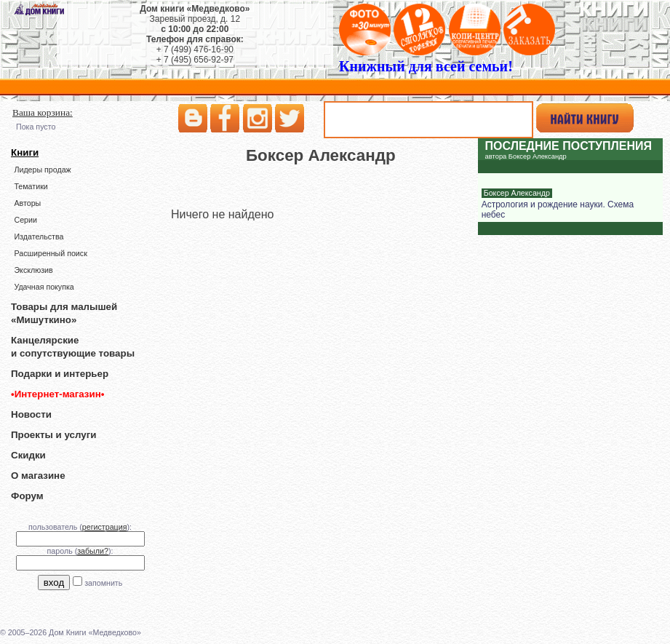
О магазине (38, 476)
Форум (27, 496)
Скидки (28, 455)
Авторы (27, 203)
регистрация (105, 527)
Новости (31, 414)
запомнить (103, 583)
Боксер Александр (517, 193)
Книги (25, 152)
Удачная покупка (44, 287)
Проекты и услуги (53, 435)
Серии (25, 220)
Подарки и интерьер (60, 374)
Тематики (31, 186)
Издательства (39, 236)
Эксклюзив (33, 270)
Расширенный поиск (50, 253)
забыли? (93, 551)
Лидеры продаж (42, 170)
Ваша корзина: (43, 112)
